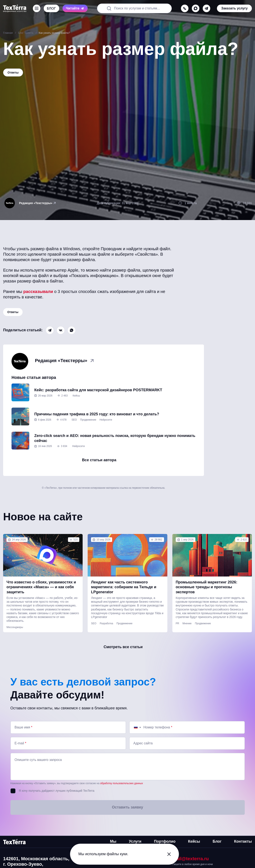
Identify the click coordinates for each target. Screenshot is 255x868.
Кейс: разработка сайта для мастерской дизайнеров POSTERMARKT (98, 390)
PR (177, 623)
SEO (74, 420)
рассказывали (38, 291)
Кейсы (76, 396)
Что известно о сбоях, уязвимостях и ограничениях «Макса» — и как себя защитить (41, 587)
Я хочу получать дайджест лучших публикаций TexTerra (57, 791)
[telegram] (206, 8)
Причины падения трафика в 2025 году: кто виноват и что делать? (97, 414)
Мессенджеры (15, 627)
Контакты (243, 841)
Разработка (106, 623)
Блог (217, 841)
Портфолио (165, 841)
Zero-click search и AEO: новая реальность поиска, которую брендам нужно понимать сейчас (115, 438)
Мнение (187, 623)
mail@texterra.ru (191, 859)
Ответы (13, 312)
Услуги (135, 841)
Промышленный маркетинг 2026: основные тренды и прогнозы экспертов (207, 587)
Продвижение (88, 420)
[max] (196, 8)
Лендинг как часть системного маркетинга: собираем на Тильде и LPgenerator (124, 587)
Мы (113, 841)
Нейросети (106, 420)
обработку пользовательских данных (121, 783)
